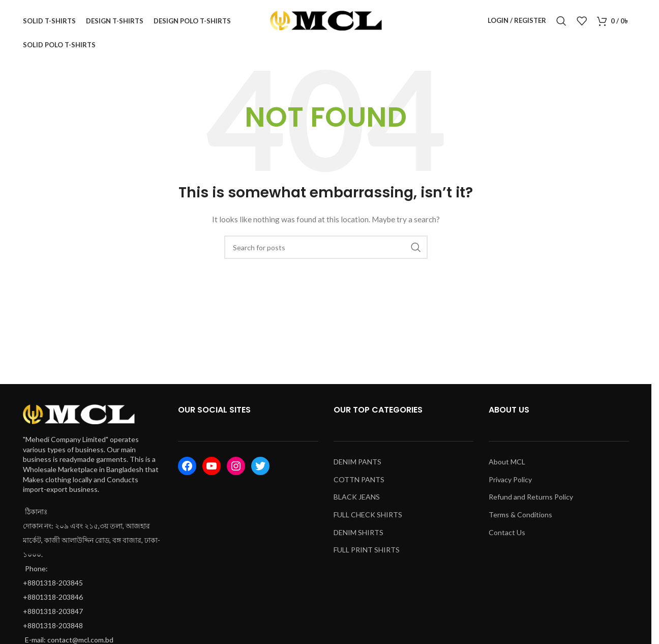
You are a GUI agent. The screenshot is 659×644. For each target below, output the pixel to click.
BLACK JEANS (357, 501)
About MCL (507, 466)
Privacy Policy (510, 484)
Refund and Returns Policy (531, 501)
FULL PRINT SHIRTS (367, 554)
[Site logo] (326, 22)
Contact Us (507, 536)
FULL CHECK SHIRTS (368, 519)
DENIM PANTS (357, 466)
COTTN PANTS (359, 484)
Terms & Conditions (520, 519)
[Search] (561, 23)
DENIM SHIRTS (358, 536)
